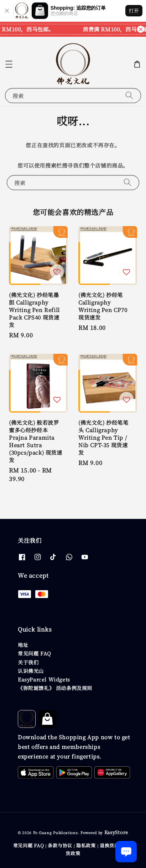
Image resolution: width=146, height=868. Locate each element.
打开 (134, 11)
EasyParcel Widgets (44, 679)
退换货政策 (112, 845)
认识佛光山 (31, 671)
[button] (9, 64)
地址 (23, 645)
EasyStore (116, 832)
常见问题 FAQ (35, 653)
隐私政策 (86, 845)
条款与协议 (60, 845)
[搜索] (129, 95)
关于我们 (28, 662)
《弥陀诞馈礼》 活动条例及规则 (55, 688)
